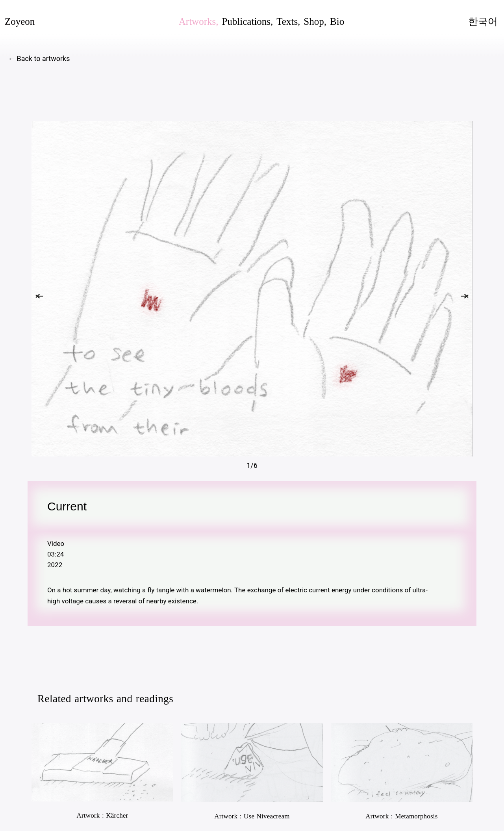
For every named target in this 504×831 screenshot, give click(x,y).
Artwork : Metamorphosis (401, 816)
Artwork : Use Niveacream (252, 816)
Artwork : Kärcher (103, 815)
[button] (39, 296)
